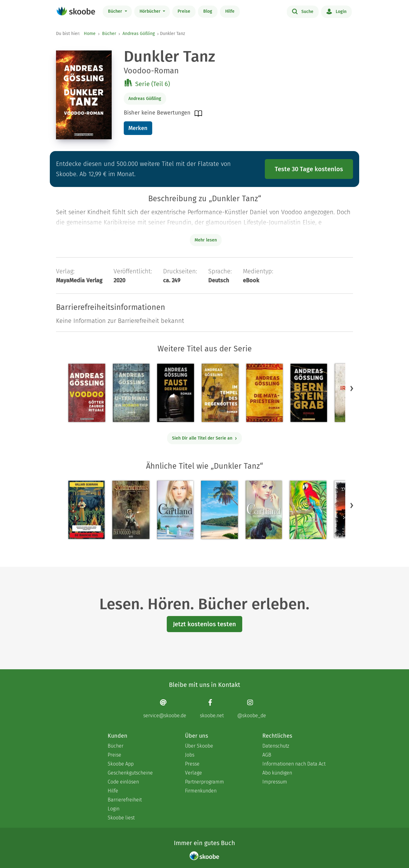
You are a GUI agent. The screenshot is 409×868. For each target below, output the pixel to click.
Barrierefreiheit (125, 800)
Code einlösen (123, 782)
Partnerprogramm (205, 782)
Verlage (194, 773)
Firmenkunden (201, 791)
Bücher (116, 11)
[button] (352, 388)
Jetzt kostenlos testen (205, 624)
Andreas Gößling (139, 34)
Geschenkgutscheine (130, 773)
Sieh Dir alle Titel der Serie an (205, 438)
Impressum (275, 782)
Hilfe (230, 11)
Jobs (190, 755)
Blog (208, 11)
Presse (192, 764)
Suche (303, 11)
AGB (267, 755)
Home (90, 34)
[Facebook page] (212, 709)
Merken (138, 128)
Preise (184, 11)
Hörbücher (151, 11)
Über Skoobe (199, 746)
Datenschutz (276, 746)
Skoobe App (121, 764)
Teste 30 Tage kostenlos (309, 169)
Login (336, 11)
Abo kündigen (277, 773)
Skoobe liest (121, 818)
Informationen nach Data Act (294, 764)
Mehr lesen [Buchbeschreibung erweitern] (206, 240)
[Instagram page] (252, 709)
